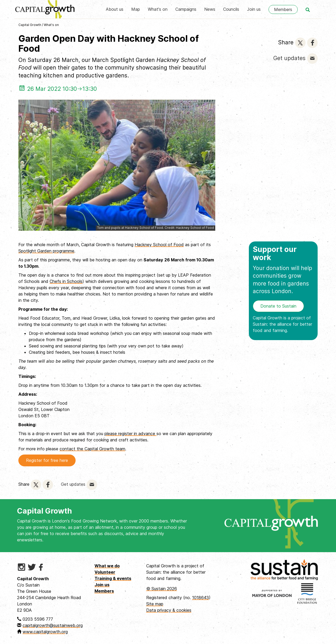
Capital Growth (30, 25)
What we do (107, 566)
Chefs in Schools (66, 281)
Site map (155, 604)
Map (136, 9)
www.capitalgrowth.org (45, 632)
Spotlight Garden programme (46, 251)
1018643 (201, 598)
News (210, 9)
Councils (231, 9)
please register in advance (130, 434)
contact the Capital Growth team (92, 449)
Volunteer (105, 572)
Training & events (113, 578)
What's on (158, 9)
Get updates (289, 58)
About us (115, 9)
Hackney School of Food (159, 245)
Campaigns (186, 9)
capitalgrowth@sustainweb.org (53, 625)
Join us (254, 9)
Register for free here (47, 460)
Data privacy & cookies (169, 610)
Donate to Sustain (278, 306)
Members (283, 9)
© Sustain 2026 (162, 589)
